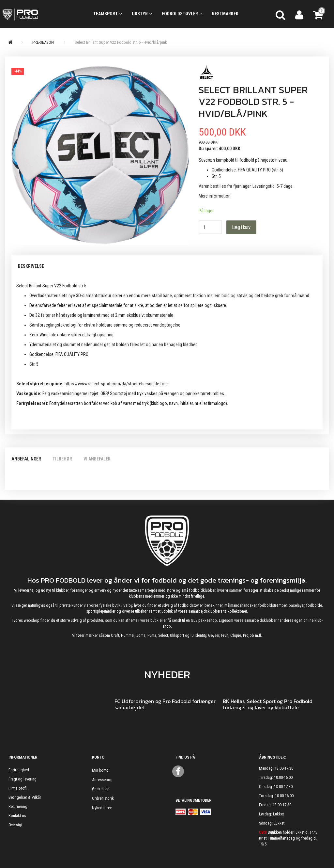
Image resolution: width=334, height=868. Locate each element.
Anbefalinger (26, 459)
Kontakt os (17, 816)
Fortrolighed (19, 770)
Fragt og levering (23, 779)
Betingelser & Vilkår (25, 797)
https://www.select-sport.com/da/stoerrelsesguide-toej (116, 384)
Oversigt (15, 825)
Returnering (18, 806)
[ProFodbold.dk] (42, 14)
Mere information (215, 196)
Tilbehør (62, 459)
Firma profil (18, 788)
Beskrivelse (31, 266)
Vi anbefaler (97, 459)
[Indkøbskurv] (319, 14)
